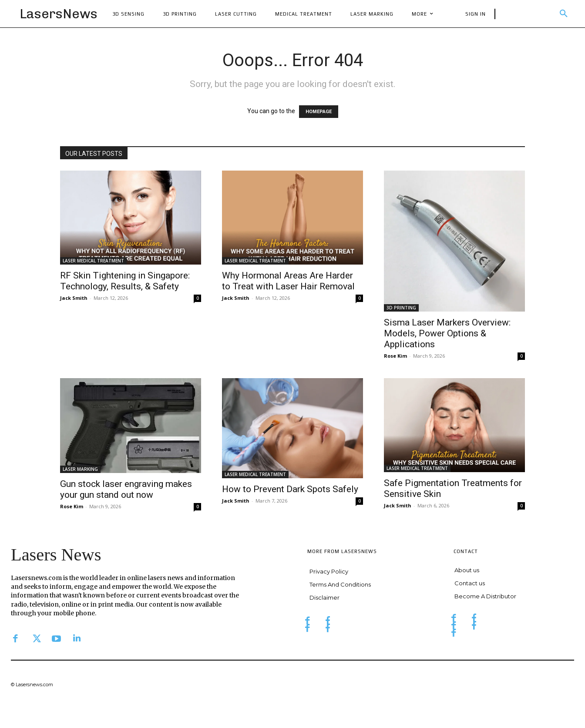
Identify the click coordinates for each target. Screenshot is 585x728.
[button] (564, 14)
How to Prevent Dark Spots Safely (290, 489)
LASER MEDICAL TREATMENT (93, 261)
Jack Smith (74, 298)
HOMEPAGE (319, 112)
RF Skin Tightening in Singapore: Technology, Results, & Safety (125, 281)
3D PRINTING (401, 308)
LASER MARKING (80, 469)
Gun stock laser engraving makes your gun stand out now (126, 489)
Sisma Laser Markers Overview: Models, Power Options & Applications (447, 333)
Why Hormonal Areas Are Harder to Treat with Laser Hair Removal (288, 281)
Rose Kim (395, 356)
